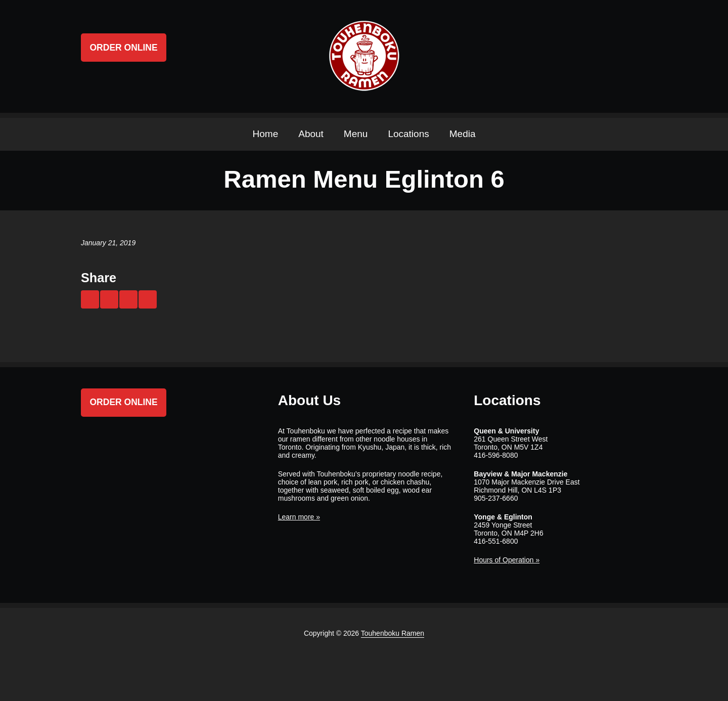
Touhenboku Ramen (393, 633)
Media (463, 134)
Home (266, 134)
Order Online (124, 48)
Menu (356, 134)
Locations (408, 134)
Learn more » (299, 517)
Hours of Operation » (507, 560)
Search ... (638, 56)
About (311, 134)
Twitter (580, 56)
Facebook (600, 56)
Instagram (619, 56)
